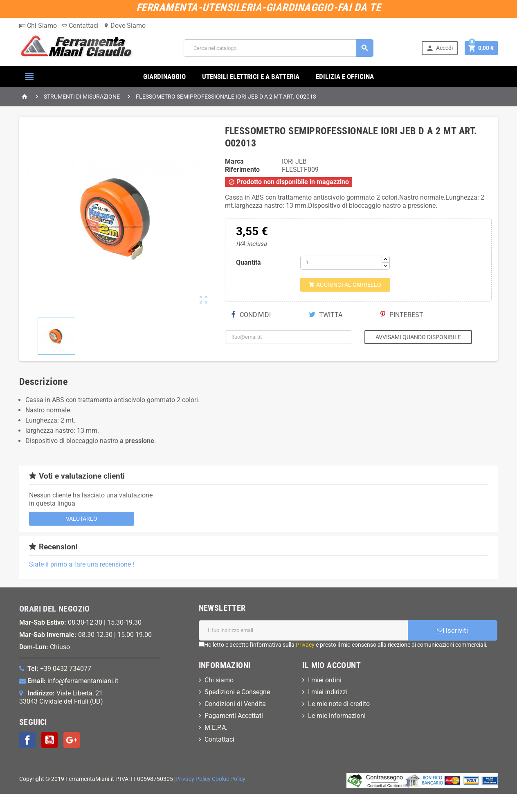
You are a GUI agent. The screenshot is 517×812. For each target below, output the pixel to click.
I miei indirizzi (328, 692)
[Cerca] (279, 48)
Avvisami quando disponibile (418, 337)
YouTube (49, 740)
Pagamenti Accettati (234, 716)
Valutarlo (82, 519)
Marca (234, 161)
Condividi (251, 315)
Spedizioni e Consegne (237, 692)
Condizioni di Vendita (235, 704)
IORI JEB (294, 161)
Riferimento (242, 170)
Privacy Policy (193, 779)
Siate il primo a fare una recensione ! (82, 564)
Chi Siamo (38, 26)
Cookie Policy (229, 779)
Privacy (305, 645)
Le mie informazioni (337, 716)
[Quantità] (341, 263)
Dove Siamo (125, 26)
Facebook (27, 740)
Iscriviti (452, 630)
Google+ (72, 740)
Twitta (326, 315)
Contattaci (80, 26)
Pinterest (402, 315)
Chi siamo (219, 680)
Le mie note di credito (339, 704)
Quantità (248, 262)
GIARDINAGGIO (164, 76)
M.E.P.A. (216, 728)
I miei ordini (325, 680)
